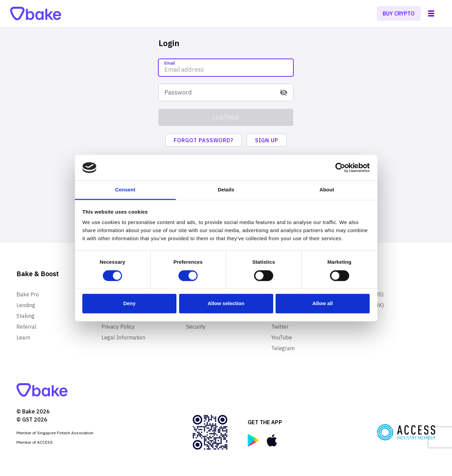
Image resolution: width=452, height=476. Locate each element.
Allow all (323, 304)
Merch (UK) (370, 305)
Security (196, 327)
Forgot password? (203, 140)
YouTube (282, 337)
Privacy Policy (118, 327)
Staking (26, 316)
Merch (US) (370, 294)
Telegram (283, 348)
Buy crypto (399, 13)
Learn (23, 337)
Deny (130, 304)
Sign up (267, 140)
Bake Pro (28, 294)
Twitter (280, 327)
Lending (26, 305)
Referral (27, 327)
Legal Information (123, 337)
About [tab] (327, 190)
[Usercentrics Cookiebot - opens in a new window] (340, 168)
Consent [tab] (125, 190)
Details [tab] (226, 190)
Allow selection (226, 304)
